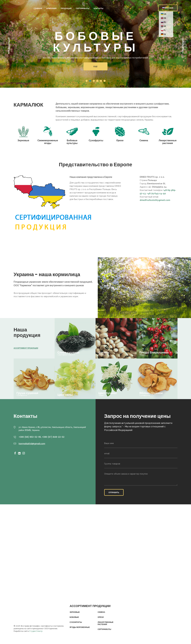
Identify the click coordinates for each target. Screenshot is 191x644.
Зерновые (75, 612)
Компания (51, 8)
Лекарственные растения (105, 623)
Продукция (66, 8)
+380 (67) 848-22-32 (53, 437)
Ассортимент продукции (26, 348)
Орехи (101, 617)
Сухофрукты (76, 622)
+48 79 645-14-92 (156, 194)
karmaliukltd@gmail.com (32, 444)
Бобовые (74, 617)
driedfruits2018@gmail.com (155, 200)
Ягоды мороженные (80, 627)
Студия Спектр (36, 631)
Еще (95, 66)
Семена (101, 612)
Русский (168, 8)
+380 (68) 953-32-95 (30, 437)
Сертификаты (83, 8)
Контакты (99, 8)
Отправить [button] (114, 492)
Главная (38, 8)
